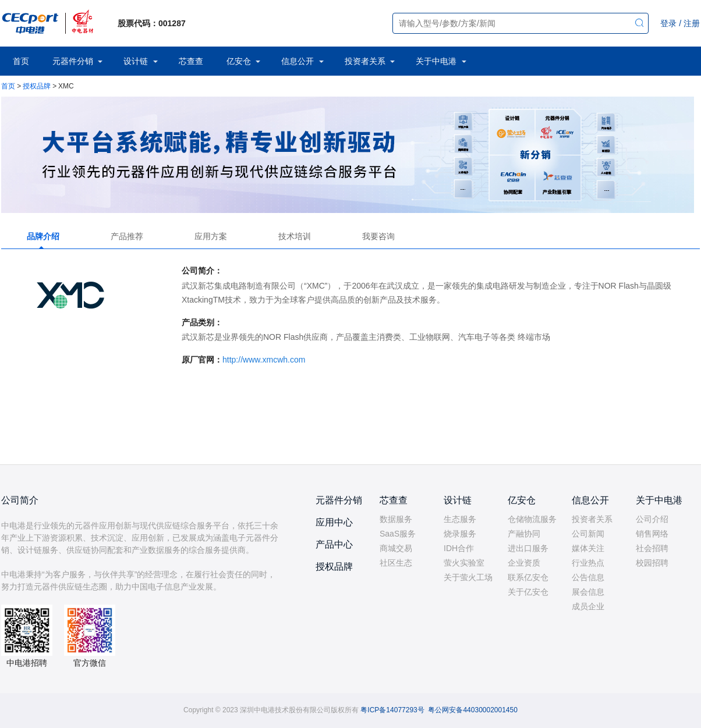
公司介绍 (652, 519)
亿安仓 (239, 61)
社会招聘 (652, 548)
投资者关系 (365, 61)
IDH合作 (459, 548)
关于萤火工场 (468, 577)
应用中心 (334, 522)
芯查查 (191, 61)
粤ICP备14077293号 (392, 710)
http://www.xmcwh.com (264, 360)
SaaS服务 (398, 534)
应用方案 (211, 236)
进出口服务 (528, 548)
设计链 (136, 61)
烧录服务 (460, 534)
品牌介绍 (43, 236)
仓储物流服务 (532, 519)
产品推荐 (127, 236)
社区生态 (396, 563)
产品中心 (334, 544)
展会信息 (588, 592)
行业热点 (588, 563)
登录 (668, 23)
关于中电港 (436, 61)
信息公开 (298, 61)
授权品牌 (37, 86)
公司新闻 (588, 534)
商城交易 (396, 548)
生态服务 (460, 519)
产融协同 (524, 534)
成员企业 (588, 606)
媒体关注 (588, 548)
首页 (21, 61)
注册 (692, 23)
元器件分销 (73, 61)
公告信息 (588, 577)
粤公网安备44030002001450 (472, 710)
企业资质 (524, 563)
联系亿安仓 (528, 577)
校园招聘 (652, 563)
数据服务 (396, 519)
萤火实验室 (464, 563)
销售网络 (652, 534)
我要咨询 (378, 236)
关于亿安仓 (528, 592)
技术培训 (295, 236)
